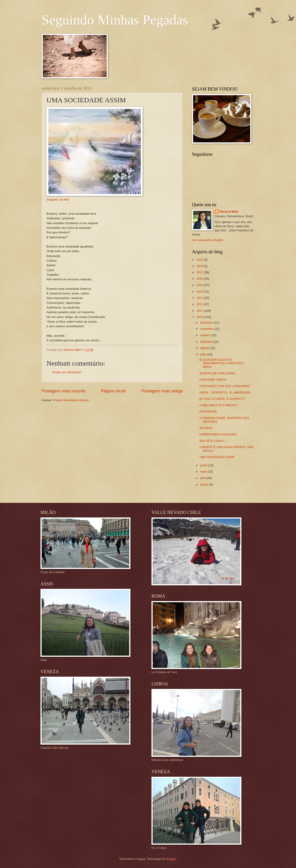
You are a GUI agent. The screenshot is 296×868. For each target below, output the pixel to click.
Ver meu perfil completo (208, 240)
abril (203, 478)
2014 (200, 292)
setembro (207, 342)
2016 (200, 279)
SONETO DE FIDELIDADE (217, 373)
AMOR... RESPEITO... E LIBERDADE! (225, 393)
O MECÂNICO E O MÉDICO (218, 405)
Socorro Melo (229, 212)
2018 (200, 266)
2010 (200, 317)
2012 (200, 304)
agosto (205, 348)
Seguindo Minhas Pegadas (115, 20)
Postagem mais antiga (162, 391)
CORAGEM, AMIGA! (213, 380)
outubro (205, 335)
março (205, 484)
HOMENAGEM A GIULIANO (218, 434)
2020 (200, 260)
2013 (200, 298)
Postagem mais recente (63, 391)
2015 (200, 285)
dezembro (207, 322)
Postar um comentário (67, 372)
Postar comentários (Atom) (71, 400)
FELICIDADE (208, 411)
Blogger (171, 859)
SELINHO (206, 428)
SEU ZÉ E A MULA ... (213, 441)
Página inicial (113, 391)
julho (204, 354)
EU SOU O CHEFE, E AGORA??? (222, 399)
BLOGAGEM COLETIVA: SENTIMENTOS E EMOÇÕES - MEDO (222, 363)
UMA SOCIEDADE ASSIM (217, 457)
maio (204, 472)
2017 (200, 272)
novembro (207, 329)
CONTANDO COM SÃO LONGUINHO (225, 386)
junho (204, 465)
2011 (200, 311)
